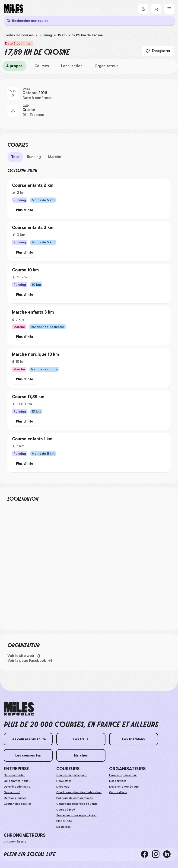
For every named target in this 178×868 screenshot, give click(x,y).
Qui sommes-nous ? (17, 781)
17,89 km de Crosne (88, 35)
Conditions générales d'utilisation (79, 792)
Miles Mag (63, 787)
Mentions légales (15, 798)
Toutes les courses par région (76, 815)
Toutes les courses (19, 35)
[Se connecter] (143, 9)
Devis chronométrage (124, 787)
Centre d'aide (118, 792)
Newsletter (64, 781)
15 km (62, 35)
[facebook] (146, 854)
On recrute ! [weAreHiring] (12, 792)
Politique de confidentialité (75, 798)
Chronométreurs (15, 842)
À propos (14, 66)
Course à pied (66, 810)
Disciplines (64, 827)
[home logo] (19, 709)
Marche (55, 157)
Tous (15, 157)
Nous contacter (14, 775)
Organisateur (106, 66)
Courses (42, 66)
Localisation (72, 66)
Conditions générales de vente (77, 804)
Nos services (118, 781)
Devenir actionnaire (17, 787)
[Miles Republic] (13, 9)
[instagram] (158, 854)
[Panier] (156, 9)
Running (46, 35)
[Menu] (169, 9)
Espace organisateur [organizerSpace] (123, 775)
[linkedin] (169, 854)
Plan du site (64, 821)
